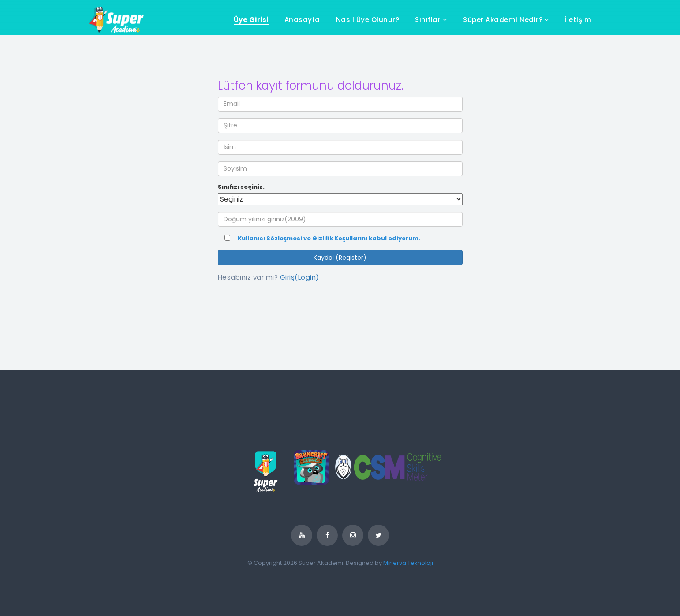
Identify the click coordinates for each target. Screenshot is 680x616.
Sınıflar (431, 20)
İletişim (578, 20)
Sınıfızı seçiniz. (241, 187)
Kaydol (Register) (340, 258)
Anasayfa (302, 20)
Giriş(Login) (300, 277)
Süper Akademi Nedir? (506, 20)
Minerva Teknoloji (408, 563)
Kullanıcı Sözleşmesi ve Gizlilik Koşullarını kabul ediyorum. (329, 239)
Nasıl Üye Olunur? (368, 20)
